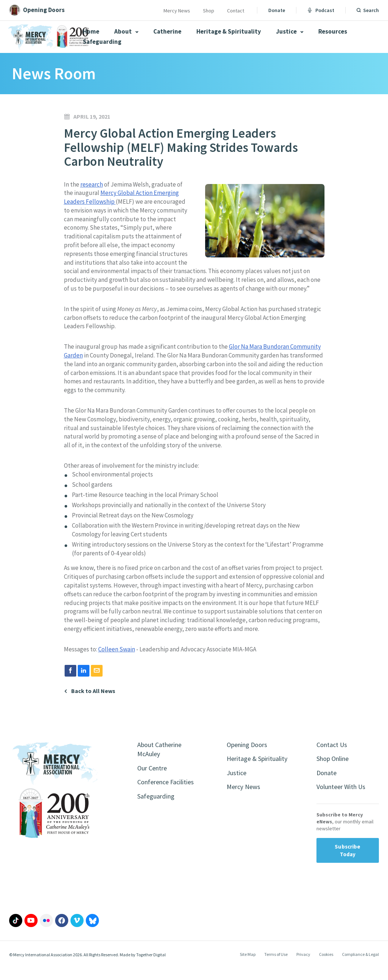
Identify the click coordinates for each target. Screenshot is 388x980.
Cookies (326, 967)
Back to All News (93, 699)
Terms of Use (276, 967)
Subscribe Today (347, 862)
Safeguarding (102, 42)
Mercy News (177, 11)
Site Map (248, 967)
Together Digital (151, 967)
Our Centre (154, 779)
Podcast (321, 10)
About (126, 31)
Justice (290, 31)
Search (371, 10)
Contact (236, 11)
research (92, 184)
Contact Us (333, 753)
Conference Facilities (155, 799)
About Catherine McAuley (162, 759)
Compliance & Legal (360, 967)
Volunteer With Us (344, 798)
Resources (333, 31)
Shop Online (335, 768)
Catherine (167, 31)
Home (91, 31)
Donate (277, 10)
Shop (209, 11)
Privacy (303, 967)
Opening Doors (250, 753)
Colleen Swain (117, 658)
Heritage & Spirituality (229, 31)
